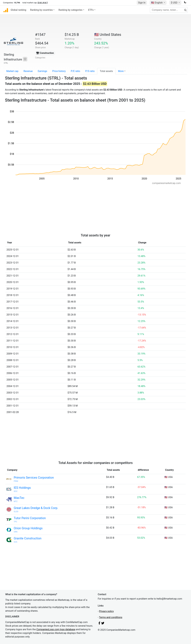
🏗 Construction (45, 53)
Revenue (28, 71)
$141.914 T (43, 3)
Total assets (106, 71)
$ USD (174, 3)
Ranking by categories (70, 10)
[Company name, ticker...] (169, 10)
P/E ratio (75, 71)
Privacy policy (106, 611)
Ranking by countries (42, 10)
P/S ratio (90, 71)
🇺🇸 (157, 3)
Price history (59, 71)
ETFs (91, 10)
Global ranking (18, 10)
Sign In (142, 3)
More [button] (121, 71)
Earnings (42, 71)
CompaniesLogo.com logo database (56, 629)
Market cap (12, 71)
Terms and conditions (111, 617)
